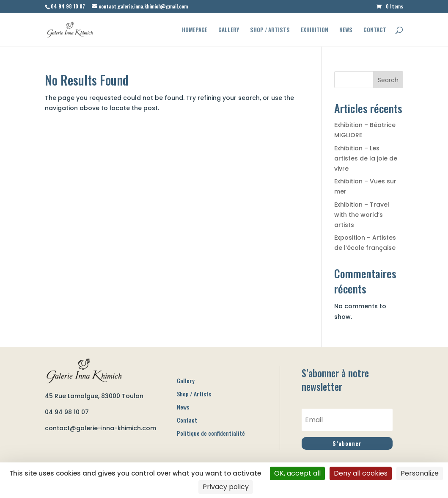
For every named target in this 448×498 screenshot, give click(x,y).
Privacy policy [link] (226, 487)
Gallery (229, 30)
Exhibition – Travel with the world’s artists (362, 215)
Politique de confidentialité (211, 433)
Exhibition (315, 30)
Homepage (195, 30)
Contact (375, 30)
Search (388, 80)
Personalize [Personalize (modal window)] (420, 473)
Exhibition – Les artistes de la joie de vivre (366, 158)
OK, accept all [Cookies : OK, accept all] (297, 473)
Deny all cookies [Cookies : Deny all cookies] (361, 473)
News (346, 30)
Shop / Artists (270, 30)
